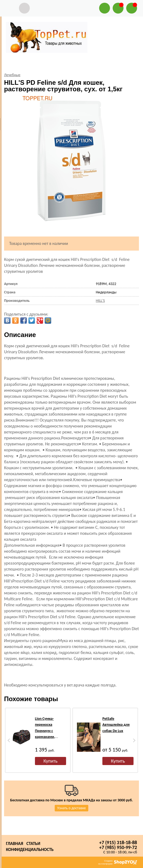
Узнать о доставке (71, 808)
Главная (14, 843)
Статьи (33, 843)
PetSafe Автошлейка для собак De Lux (116, 725)
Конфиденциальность (30, 849)
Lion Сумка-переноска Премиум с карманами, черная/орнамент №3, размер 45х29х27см (50, 737)
